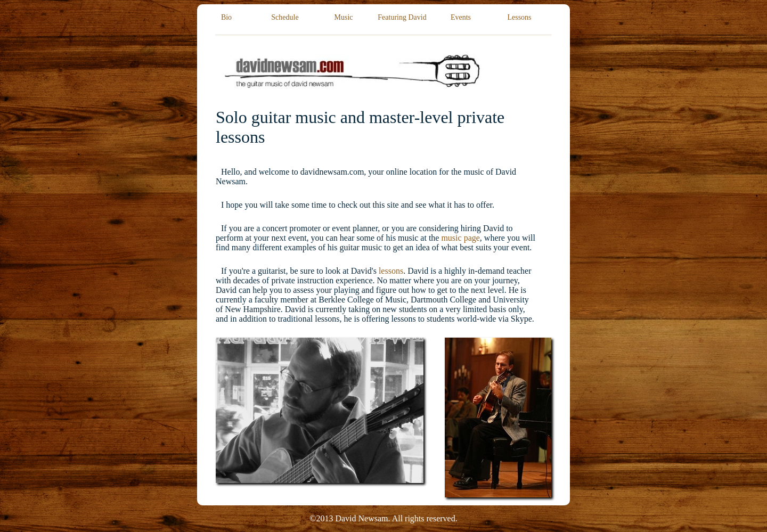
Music (344, 17)
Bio (226, 17)
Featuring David (402, 17)
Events (461, 17)
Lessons (519, 17)
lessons (391, 271)
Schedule (285, 17)
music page (460, 238)
